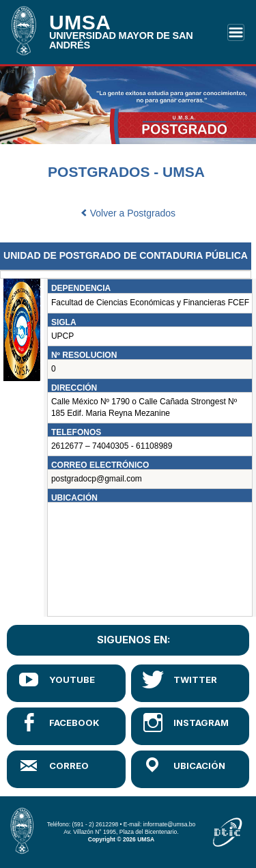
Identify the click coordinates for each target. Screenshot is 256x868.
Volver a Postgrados (128, 213)
